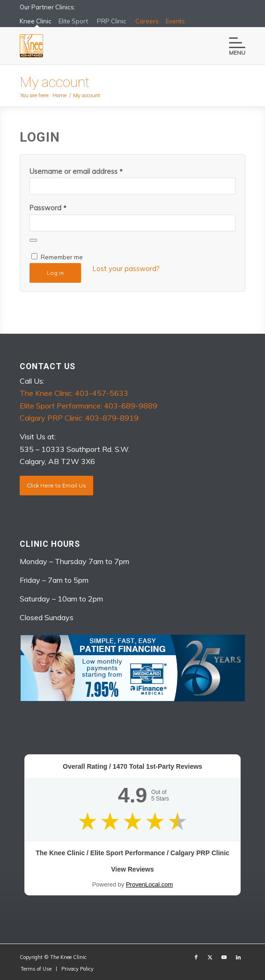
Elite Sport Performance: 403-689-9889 (88, 406)
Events (175, 21)
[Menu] (232, 46)
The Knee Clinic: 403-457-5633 (74, 393)
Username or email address (76, 171)
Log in (55, 273)
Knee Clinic (36, 23)
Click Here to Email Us (56, 485)
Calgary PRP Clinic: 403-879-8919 (79, 418)
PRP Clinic (112, 21)
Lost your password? (126, 268)
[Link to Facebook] (196, 957)
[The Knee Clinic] (110, 46)
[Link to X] (210, 957)
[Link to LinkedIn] (238, 957)
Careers (147, 21)
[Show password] (33, 240)
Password (48, 208)
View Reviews (132, 869)
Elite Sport (73, 21)
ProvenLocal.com (149, 884)
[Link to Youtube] (224, 957)
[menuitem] (232, 46)
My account (55, 82)
